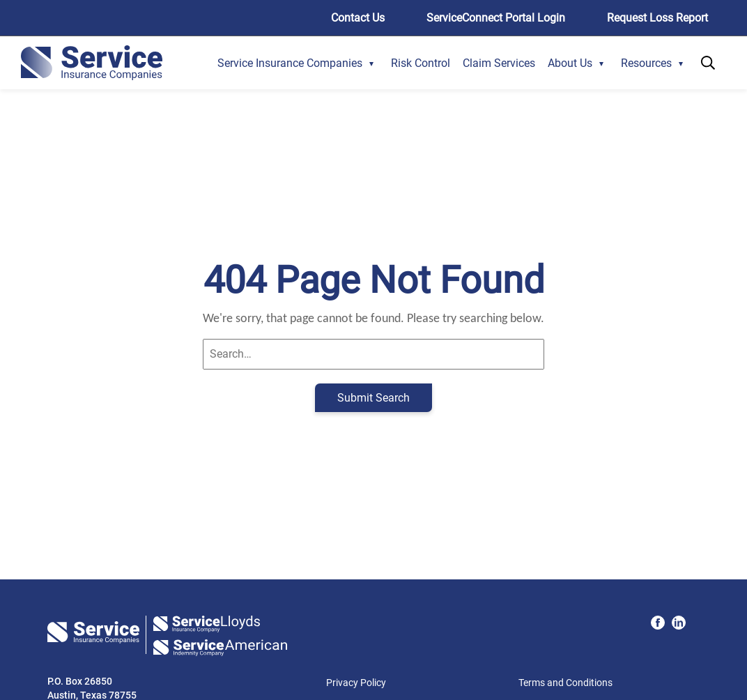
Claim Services (499, 63)
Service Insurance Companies (290, 63)
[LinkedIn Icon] (679, 623)
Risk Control (421, 63)
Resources (646, 63)
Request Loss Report (657, 18)
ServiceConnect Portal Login (496, 18)
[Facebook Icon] (658, 623)
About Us (570, 63)
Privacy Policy (356, 683)
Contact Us (358, 18)
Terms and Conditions (565, 683)
